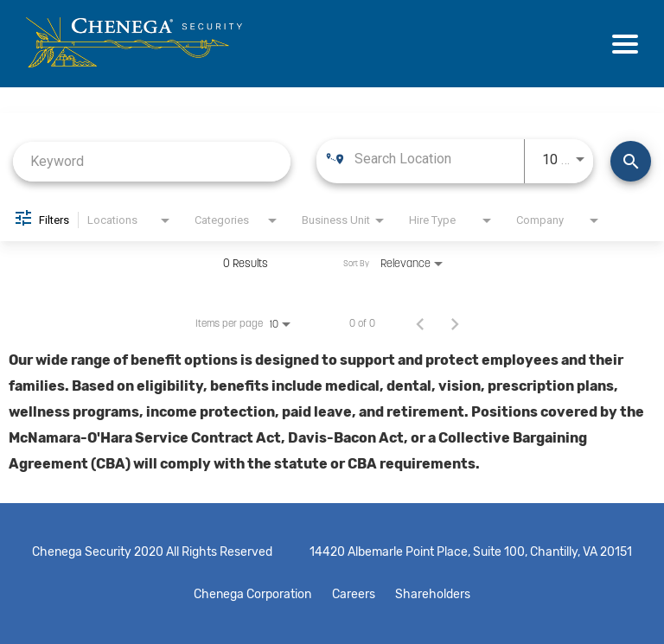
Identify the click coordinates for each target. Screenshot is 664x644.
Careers (354, 595)
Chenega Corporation (247, 595)
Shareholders (439, 595)
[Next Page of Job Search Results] (455, 323)
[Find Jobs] (631, 161)
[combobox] (152, 161)
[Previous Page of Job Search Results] (420, 323)
